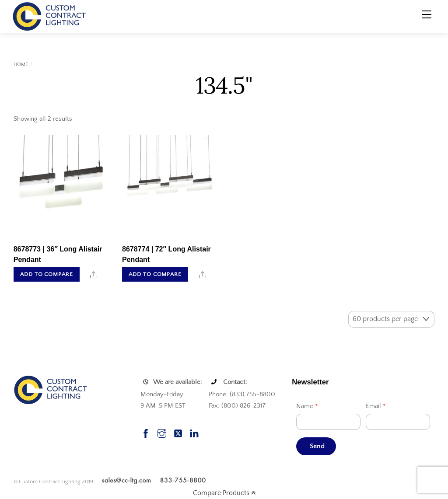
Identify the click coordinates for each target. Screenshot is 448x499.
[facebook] (146, 433)
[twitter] (178, 433)
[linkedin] (194, 433)
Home (21, 65)
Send (317, 446)
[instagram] (162, 433)
